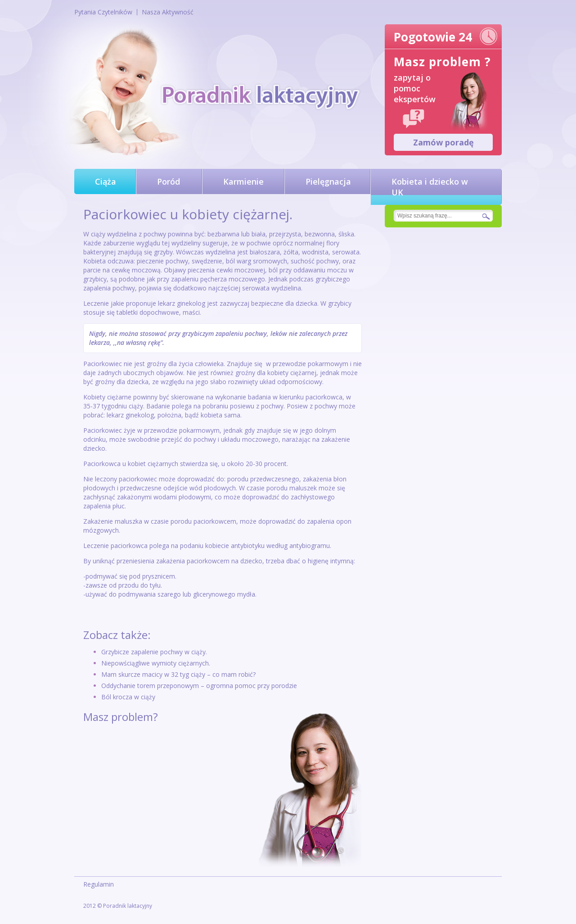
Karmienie (243, 181)
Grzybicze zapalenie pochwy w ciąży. (154, 652)
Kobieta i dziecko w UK (430, 187)
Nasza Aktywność (168, 12)
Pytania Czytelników (103, 12)
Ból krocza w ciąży (128, 697)
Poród (169, 181)
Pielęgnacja (328, 181)
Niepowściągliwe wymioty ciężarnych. (156, 663)
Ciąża (106, 181)
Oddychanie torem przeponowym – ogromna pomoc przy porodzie (199, 686)
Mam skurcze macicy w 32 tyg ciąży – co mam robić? (178, 674)
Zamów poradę (443, 142)
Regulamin (99, 884)
